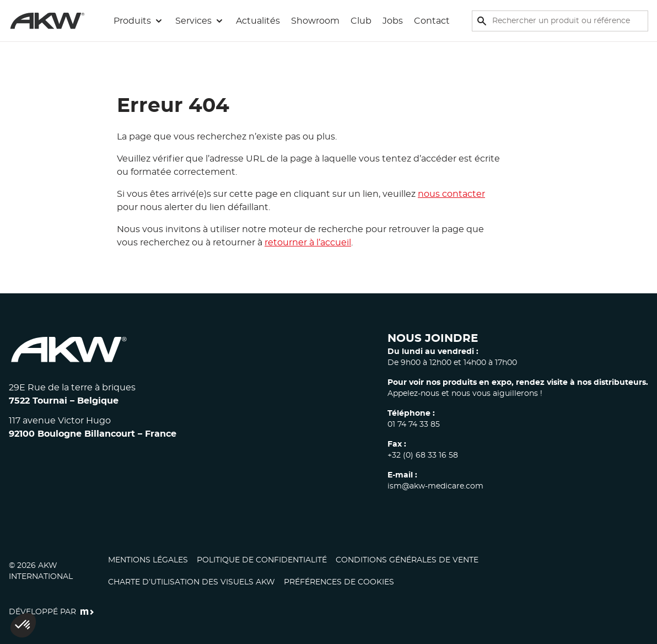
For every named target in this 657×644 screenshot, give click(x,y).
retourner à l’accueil (308, 243)
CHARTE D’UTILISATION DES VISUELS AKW (192, 582)
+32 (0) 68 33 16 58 (423, 455)
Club (361, 21)
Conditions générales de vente (407, 560)
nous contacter (451, 194)
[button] (139, 21)
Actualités (258, 21)
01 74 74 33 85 (414, 425)
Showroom (315, 21)
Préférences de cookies (339, 582)
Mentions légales (148, 560)
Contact (432, 21)
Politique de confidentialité (262, 560)
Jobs (393, 21)
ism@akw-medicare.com (435, 486)
